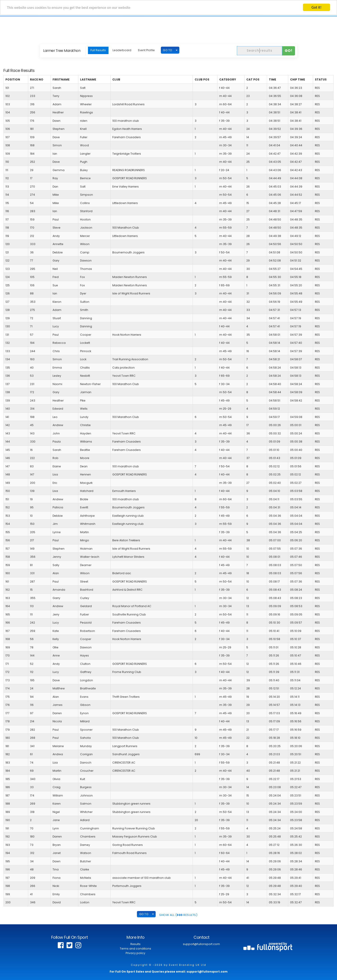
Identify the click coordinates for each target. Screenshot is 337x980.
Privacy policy (135, 953)
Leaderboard (122, 50)
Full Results (98, 50)
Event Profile (146, 50)
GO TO (167, 50)
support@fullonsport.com (201, 944)
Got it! (316, 7)
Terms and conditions (135, 949)
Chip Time (298, 79)
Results (135, 944)
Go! (289, 51)
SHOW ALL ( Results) (178, 915)
